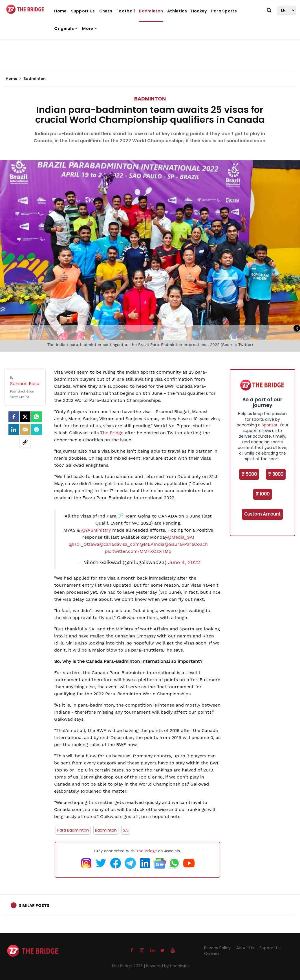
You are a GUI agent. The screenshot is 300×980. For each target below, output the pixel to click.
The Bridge (112, 433)
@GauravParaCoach (186, 544)
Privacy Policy (217, 948)
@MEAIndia (152, 544)
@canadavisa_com (119, 544)
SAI (126, 830)
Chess (106, 11)
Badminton (151, 11)
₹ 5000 (249, 474)
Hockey (199, 11)
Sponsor (270, 425)
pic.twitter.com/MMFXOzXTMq (138, 551)
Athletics (177, 11)
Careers (212, 953)
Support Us (83, 11)
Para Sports (224, 11)
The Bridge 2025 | (129, 966)
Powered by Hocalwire (167, 966)
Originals (66, 28)
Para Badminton (73, 830)
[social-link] (25, 442)
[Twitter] (25, 417)
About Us (245, 948)
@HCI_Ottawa (84, 544)
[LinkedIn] (14, 429)
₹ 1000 (262, 494)
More (90, 28)
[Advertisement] (150, 54)
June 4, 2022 (184, 562)
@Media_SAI (181, 537)
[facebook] (14, 417)
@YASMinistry (96, 530)
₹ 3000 (276, 474)
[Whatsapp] (36, 417)
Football (126, 11)
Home (60, 11)
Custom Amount (262, 514)
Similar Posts (34, 906)
